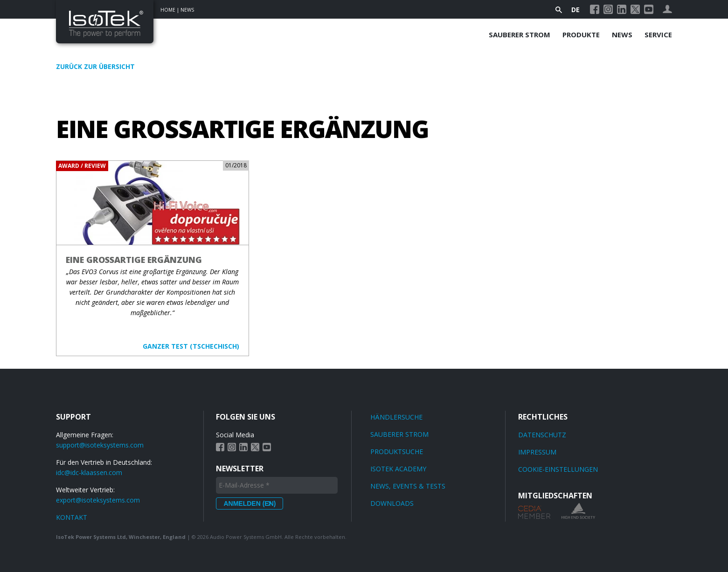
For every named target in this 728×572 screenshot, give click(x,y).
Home (168, 10)
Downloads (392, 503)
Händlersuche (396, 417)
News (187, 10)
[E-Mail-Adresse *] (277, 485)
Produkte (581, 34)
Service (658, 34)
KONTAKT (72, 517)
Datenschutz (542, 435)
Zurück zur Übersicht (95, 66)
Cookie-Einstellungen (558, 469)
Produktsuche (397, 451)
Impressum (537, 452)
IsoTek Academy (398, 469)
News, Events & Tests (408, 486)
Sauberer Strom (520, 34)
